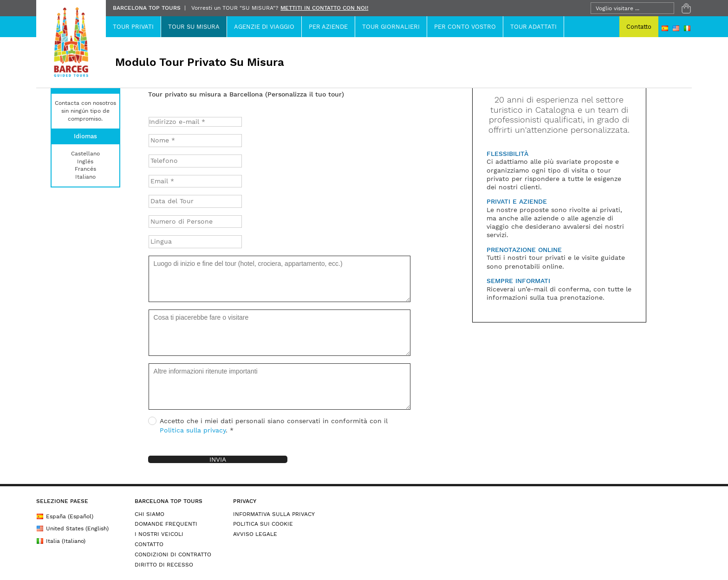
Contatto (639, 27)
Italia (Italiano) (61, 541)
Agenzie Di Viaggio (264, 27)
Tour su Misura (194, 27)
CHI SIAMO (149, 514)
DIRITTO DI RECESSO (164, 565)
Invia (218, 459)
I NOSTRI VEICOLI (159, 534)
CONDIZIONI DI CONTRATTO (173, 554)
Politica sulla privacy (193, 430)
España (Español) (65, 516)
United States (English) (72, 528)
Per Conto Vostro (465, 27)
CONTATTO (149, 544)
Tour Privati (133, 27)
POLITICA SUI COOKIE (263, 524)
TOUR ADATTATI (533, 27)
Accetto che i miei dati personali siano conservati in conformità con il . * (268, 425)
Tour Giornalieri (391, 27)
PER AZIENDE (328, 27)
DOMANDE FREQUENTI (166, 524)
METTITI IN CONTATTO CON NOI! (324, 8)
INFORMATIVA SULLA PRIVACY (274, 514)
